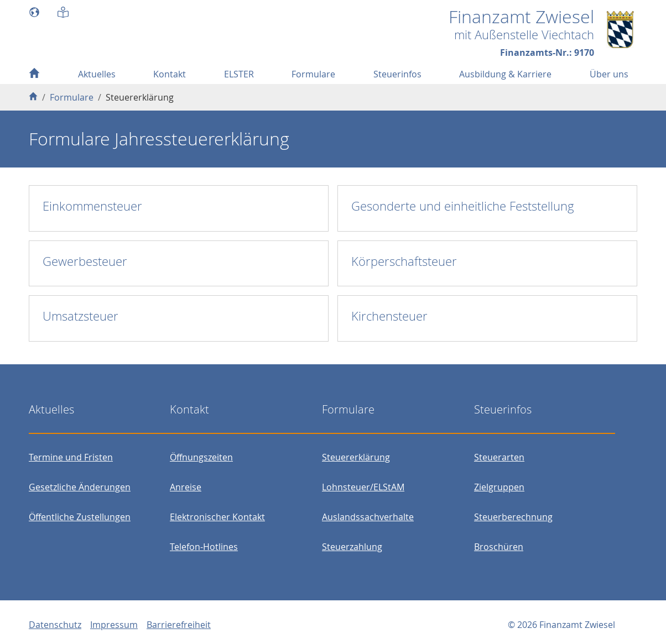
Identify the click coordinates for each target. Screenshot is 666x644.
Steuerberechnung (513, 517)
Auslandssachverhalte (368, 517)
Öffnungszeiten (201, 457)
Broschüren (499, 547)
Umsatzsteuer (80, 316)
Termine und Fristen (71, 457)
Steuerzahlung (352, 547)
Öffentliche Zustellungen (80, 517)
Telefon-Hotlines (204, 547)
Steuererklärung (356, 457)
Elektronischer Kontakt (217, 517)
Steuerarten (499, 457)
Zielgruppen (499, 487)
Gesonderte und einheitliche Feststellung (463, 206)
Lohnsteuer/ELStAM (363, 487)
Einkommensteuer (92, 206)
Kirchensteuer (389, 316)
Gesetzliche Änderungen (80, 487)
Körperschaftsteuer (404, 261)
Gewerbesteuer (85, 261)
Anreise (186, 487)
